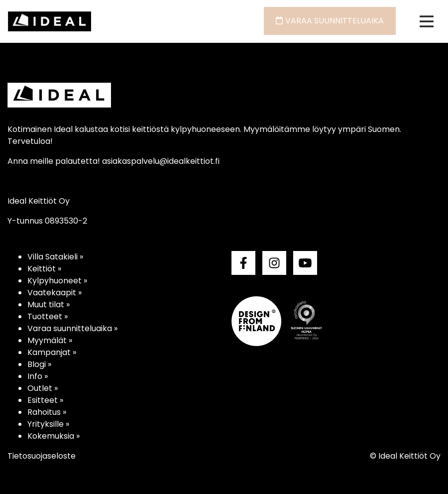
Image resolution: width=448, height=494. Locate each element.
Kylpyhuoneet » (57, 281)
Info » (38, 376)
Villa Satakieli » (55, 257)
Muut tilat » (49, 305)
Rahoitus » (47, 412)
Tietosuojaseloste (42, 456)
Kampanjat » (52, 352)
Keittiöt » (44, 269)
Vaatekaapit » (55, 293)
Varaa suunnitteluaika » (72, 328)
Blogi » (39, 364)
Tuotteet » (48, 316)
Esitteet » (45, 400)
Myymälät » (50, 340)
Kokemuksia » (54, 436)
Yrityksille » (48, 424)
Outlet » (43, 388)
